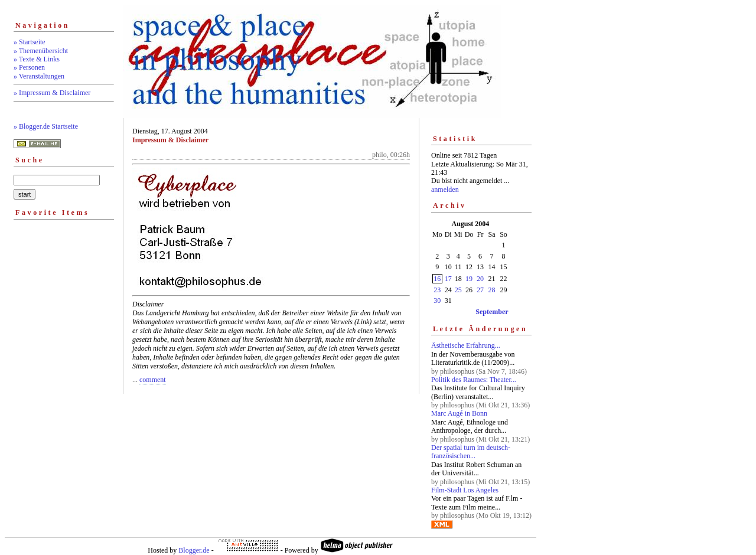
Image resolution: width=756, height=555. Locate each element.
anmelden (445, 190)
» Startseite (30, 42)
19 (469, 279)
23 (437, 290)
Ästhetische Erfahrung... (466, 345)
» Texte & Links (37, 59)
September (492, 312)
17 (448, 279)
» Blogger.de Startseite (46, 126)
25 (458, 290)
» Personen (29, 67)
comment (153, 380)
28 (492, 290)
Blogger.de (194, 550)
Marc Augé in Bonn (459, 413)
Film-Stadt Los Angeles (465, 490)
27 (480, 290)
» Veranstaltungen (39, 76)
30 (437, 301)
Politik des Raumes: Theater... (474, 380)
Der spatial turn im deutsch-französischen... (471, 452)
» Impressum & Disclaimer (52, 93)
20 (480, 279)
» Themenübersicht (41, 51)
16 (437, 279)
